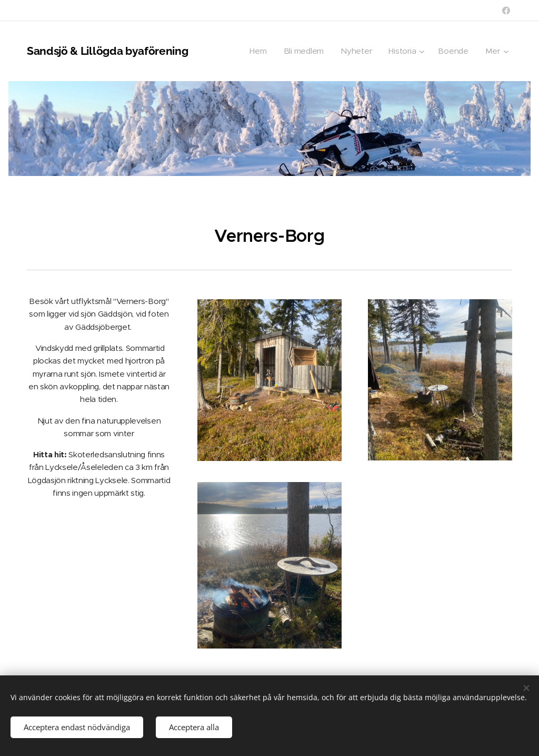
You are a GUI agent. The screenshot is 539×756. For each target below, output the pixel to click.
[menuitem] (257, 51)
